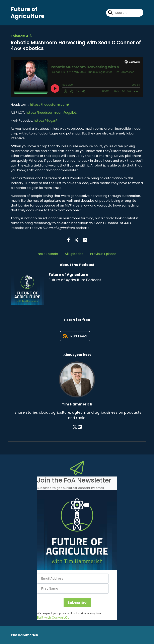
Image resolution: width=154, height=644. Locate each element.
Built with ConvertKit (53, 617)
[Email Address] (73, 579)
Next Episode (48, 254)
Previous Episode (103, 254)
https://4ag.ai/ (45, 121)
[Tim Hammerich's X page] (75, 427)
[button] (77, 530)
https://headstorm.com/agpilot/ (52, 113)
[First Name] (73, 589)
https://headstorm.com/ (50, 105)
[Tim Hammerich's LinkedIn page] (80, 427)
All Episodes (74, 254)
